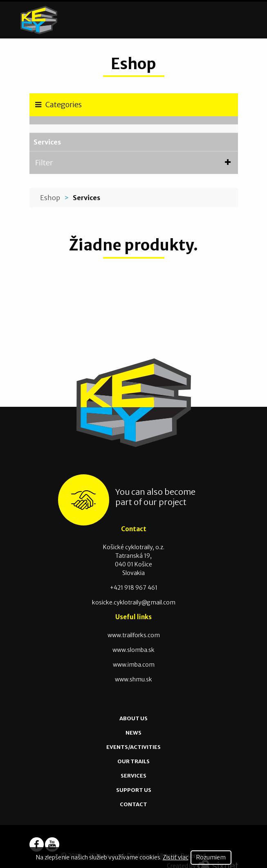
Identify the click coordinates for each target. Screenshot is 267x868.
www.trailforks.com (134, 635)
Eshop (50, 198)
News (133, 733)
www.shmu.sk (133, 679)
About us (133, 718)
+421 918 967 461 (134, 588)
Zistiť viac (176, 857)
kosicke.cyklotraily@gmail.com (134, 602)
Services (47, 142)
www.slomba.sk (133, 650)
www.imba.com (134, 665)
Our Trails (133, 761)
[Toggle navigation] (245, 20)
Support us (134, 790)
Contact (133, 804)
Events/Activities (133, 747)
